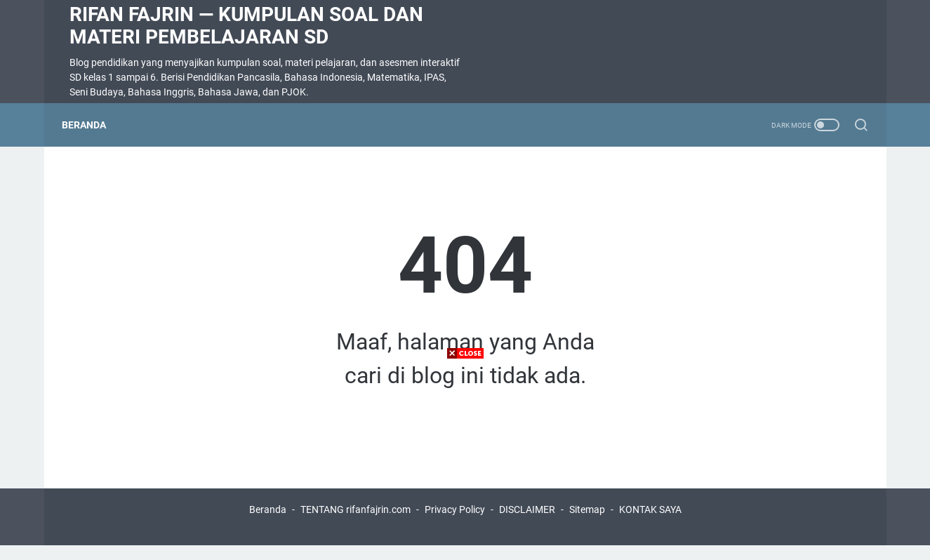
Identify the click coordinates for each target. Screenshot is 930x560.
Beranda (92, 125)
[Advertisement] (465, 462)
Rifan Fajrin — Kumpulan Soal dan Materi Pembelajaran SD (246, 26)
